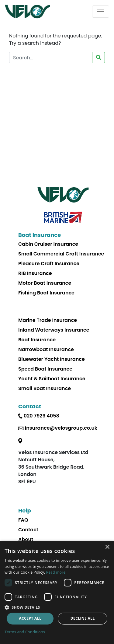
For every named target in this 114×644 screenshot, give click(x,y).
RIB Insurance (35, 273)
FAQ (23, 520)
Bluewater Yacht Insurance (52, 359)
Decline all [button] (83, 618)
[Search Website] (51, 58)
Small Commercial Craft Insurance (61, 254)
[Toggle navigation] (101, 12)
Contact (28, 530)
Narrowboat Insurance (46, 349)
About (26, 539)
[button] (57, 607)
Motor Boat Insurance (45, 283)
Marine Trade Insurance (48, 320)
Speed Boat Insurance (45, 369)
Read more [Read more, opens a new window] (56, 572)
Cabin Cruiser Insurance (48, 244)
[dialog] (57, 592)
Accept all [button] (30, 618)
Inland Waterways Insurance (54, 330)
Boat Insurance (37, 340)
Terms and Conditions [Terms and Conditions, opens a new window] (25, 632)
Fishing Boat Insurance (46, 293)
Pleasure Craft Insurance (49, 264)
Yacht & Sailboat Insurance (52, 379)
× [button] (107, 547)
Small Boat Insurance (45, 388)
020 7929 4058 (41, 416)
